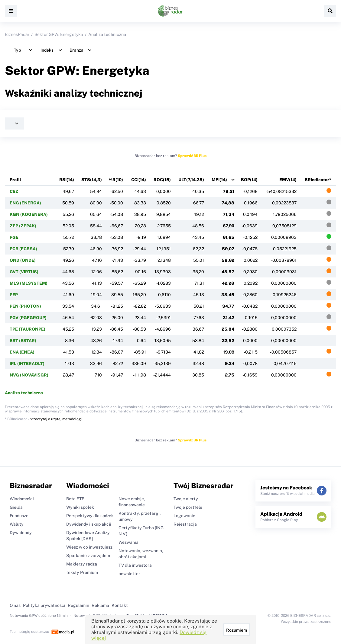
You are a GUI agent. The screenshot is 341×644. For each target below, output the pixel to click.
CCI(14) (139, 180)
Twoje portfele (188, 507)
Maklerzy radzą (82, 564)
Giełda (16, 507)
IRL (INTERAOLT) (27, 364)
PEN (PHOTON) (25, 306)
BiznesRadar (17, 34)
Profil (15, 180)
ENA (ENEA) (22, 352)
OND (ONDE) (23, 260)
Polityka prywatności (44, 605)
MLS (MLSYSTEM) (29, 283)
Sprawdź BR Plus (192, 156)
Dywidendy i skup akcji (89, 524)
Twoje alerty (186, 499)
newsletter (129, 574)
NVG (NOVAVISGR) (29, 375)
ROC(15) (162, 180)
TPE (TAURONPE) (28, 329)
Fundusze (19, 516)
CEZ (14, 191)
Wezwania (128, 542)
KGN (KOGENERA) (29, 214)
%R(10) (116, 180)
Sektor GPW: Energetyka (59, 34)
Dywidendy (21, 533)
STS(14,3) (92, 180)
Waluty (17, 524)
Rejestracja (185, 524)
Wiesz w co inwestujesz (89, 547)
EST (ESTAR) (23, 341)
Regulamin (78, 605)
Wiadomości (22, 499)
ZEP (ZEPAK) (23, 226)
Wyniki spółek (80, 507)
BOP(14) (249, 180)
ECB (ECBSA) (23, 249)
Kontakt (120, 605)
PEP (14, 295)
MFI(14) (219, 180)
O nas (15, 605)
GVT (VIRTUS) (24, 272)
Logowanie (184, 516)
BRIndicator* (318, 180)
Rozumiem (237, 630)
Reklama (100, 605)
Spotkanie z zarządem (88, 556)
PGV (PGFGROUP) (28, 318)
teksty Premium (82, 572)
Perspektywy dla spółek (90, 516)
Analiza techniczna (24, 393)
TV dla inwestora (135, 565)
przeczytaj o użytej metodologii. (57, 419)
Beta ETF (75, 499)
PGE (14, 237)
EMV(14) (288, 180)
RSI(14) (67, 180)
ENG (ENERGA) (25, 203)
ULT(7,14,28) (191, 180)
